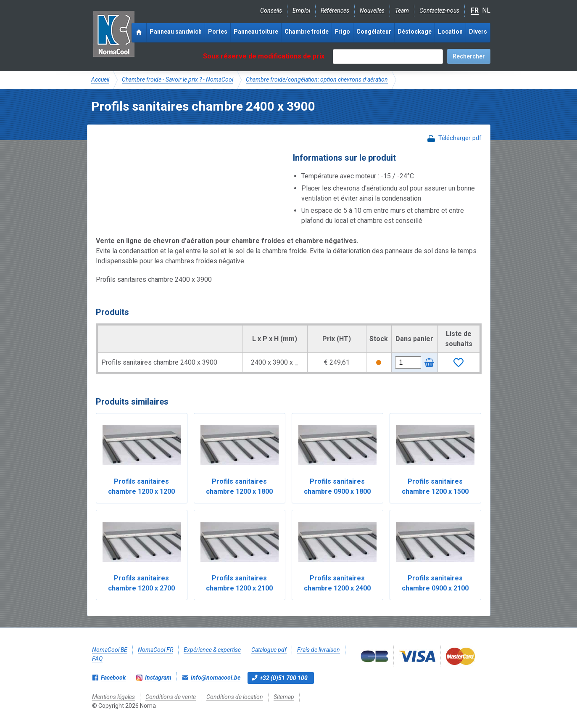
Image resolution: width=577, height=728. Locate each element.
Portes (218, 32)
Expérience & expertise (212, 650)
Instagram (158, 678)
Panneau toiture (256, 32)
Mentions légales (113, 697)
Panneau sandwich (176, 32)
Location (450, 32)
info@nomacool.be (216, 678)
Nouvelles (372, 11)
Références (335, 11)
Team (402, 11)
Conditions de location (235, 697)
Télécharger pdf (460, 138)
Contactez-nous (439, 11)
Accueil (100, 79)
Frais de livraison (319, 650)
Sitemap (284, 697)
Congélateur (374, 32)
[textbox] (388, 57)
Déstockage (415, 32)
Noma (114, 34)
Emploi (301, 11)
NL (486, 10)
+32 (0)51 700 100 (284, 678)
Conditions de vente (171, 697)
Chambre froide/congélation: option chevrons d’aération (317, 79)
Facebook (113, 678)
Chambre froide (307, 32)
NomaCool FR (155, 650)
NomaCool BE (110, 650)
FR (475, 10)
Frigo (343, 32)
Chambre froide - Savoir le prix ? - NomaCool (178, 79)
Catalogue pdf (269, 650)
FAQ (97, 659)
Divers (478, 32)
